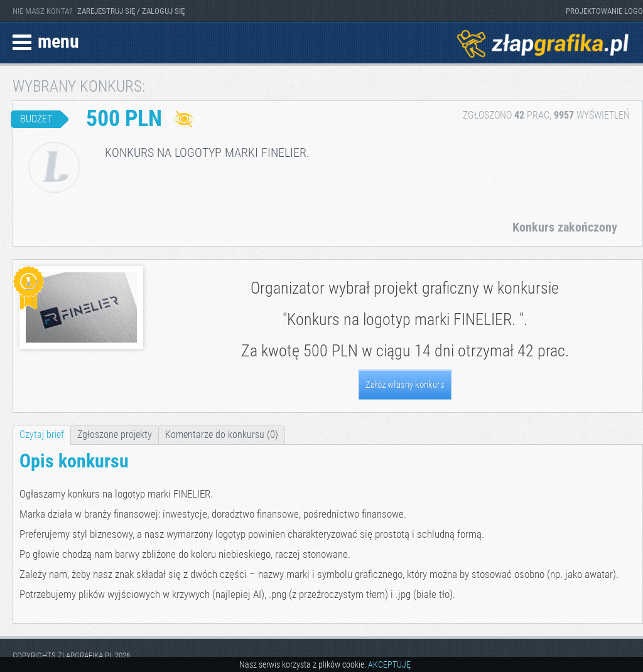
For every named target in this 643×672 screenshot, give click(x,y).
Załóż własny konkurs (405, 385)
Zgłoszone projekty (115, 435)
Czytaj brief (42, 435)
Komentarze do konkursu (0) (222, 435)
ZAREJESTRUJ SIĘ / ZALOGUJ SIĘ (131, 11)
